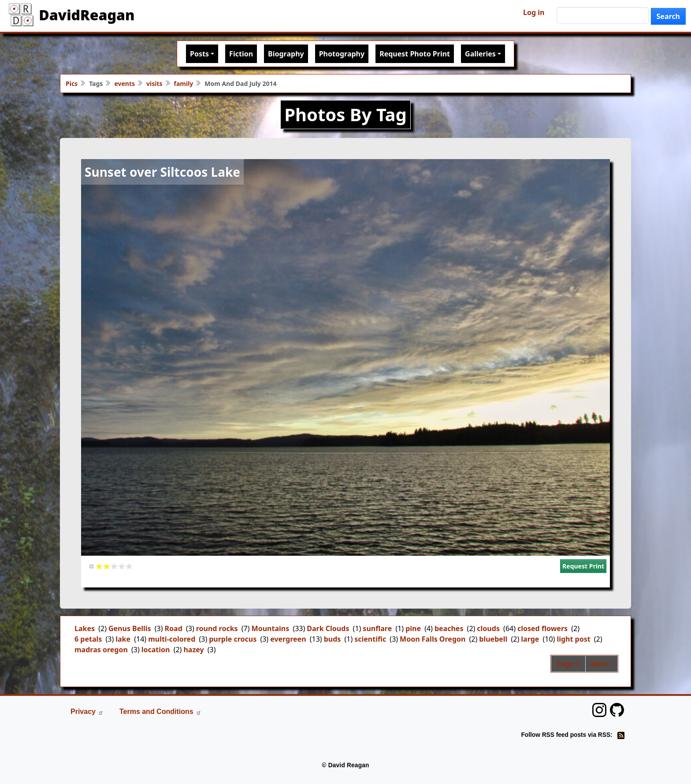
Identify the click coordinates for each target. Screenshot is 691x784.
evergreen (288, 639)
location (156, 650)
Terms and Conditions (160, 712)
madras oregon (101, 650)
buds (332, 639)
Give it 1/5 (99, 566)
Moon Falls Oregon (433, 639)
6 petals (88, 639)
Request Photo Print (415, 54)
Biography (286, 54)
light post (573, 639)
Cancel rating (92, 566)
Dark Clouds (328, 628)
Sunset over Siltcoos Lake (162, 172)
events (124, 84)
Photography (342, 54)
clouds (488, 628)
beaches (449, 628)
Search (668, 16)
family (184, 84)
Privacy (87, 712)
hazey (193, 650)
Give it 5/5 (129, 566)
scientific (370, 639)
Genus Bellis (130, 628)
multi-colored (172, 639)
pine (413, 628)
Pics (72, 84)
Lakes (85, 628)
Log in (534, 12)
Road (174, 628)
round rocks (217, 628)
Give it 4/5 (122, 566)
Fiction (241, 54)
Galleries (480, 54)
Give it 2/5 (107, 566)
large (530, 639)
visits (154, 84)
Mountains (271, 628)
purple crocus (233, 639)
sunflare (377, 628)
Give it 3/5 (114, 566)
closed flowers (542, 628)
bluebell (493, 639)
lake (123, 639)
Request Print (583, 566)
